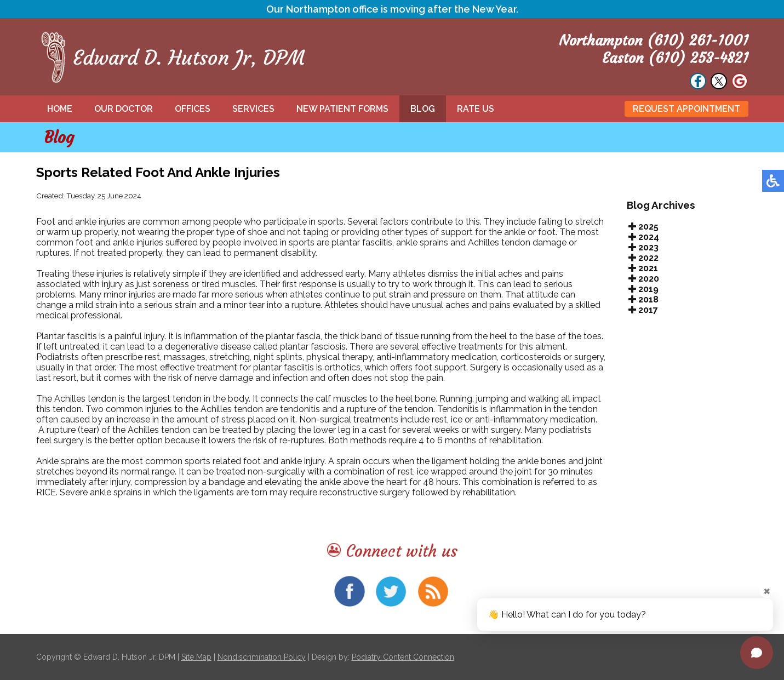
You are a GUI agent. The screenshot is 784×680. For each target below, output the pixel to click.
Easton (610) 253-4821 (675, 58)
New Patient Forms (342, 109)
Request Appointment (686, 109)
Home (60, 109)
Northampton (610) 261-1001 (654, 41)
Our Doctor (124, 109)
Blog (423, 109)
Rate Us (476, 109)
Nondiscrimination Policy (262, 657)
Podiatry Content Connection (403, 657)
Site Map (196, 657)
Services (253, 109)
